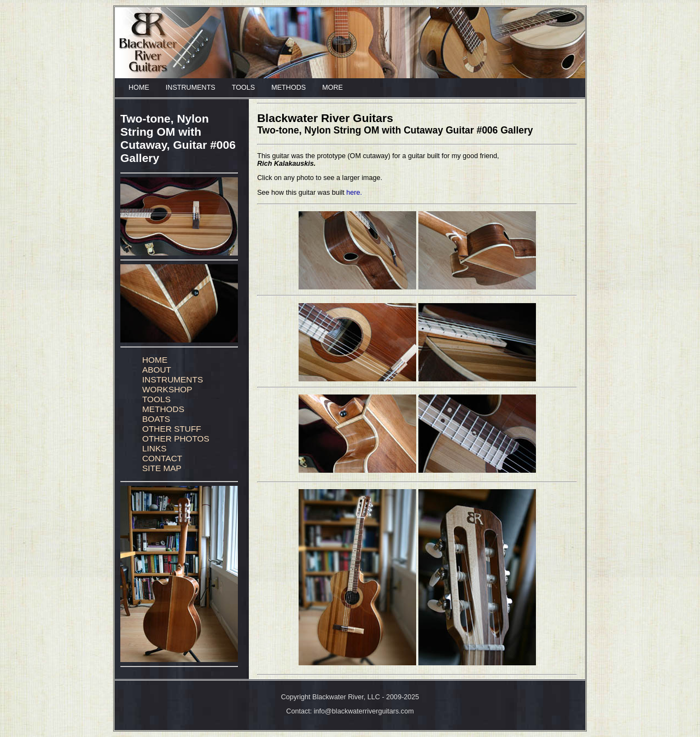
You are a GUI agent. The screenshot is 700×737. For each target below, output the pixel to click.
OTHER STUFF (172, 429)
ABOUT (157, 370)
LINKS (154, 448)
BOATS (156, 419)
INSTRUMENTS (191, 88)
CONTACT (162, 458)
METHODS (288, 88)
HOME (139, 88)
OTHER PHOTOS (176, 439)
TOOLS (243, 88)
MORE (332, 88)
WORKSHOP (167, 389)
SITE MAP (162, 468)
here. (354, 193)
